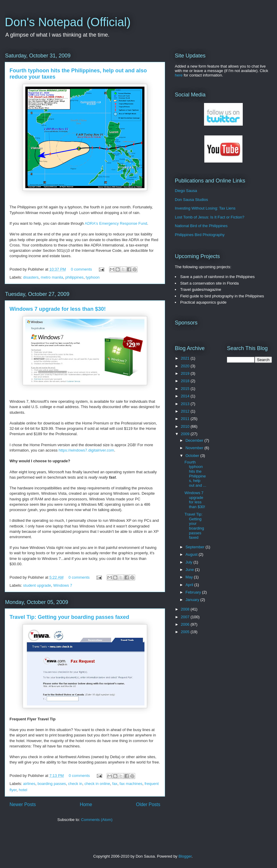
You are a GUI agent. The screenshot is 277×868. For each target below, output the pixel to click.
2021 (186, 358)
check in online (97, 784)
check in (75, 784)
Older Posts (148, 804)
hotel (23, 790)
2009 (186, 434)
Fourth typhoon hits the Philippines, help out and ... (195, 474)
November (195, 448)
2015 (186, 389)
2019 (186, 373)
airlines (29, 784)
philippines (74, 277)
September (196, 547)
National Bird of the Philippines (201, 226)
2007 (186, 617)
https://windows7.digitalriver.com (86, 450)
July (190, 562)
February (194, 592)
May (190, 577)
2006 (186, 624)
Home (86, 804)
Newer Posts (23, 804)
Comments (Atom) (97, 820)
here (179, 75)
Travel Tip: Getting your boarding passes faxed (69, 617)
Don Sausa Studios (191, 200)
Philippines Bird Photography (200, 235)
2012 (186, 411)
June (190, 570)
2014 (186, 396)
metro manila (52, 277)
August (192, 554)
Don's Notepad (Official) (68, 22)
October (193, 456)
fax (115, 784)
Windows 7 (63, 585)
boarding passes (52, 784)
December (195, 440)
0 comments (81, 269)
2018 (186, 381)
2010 (186, 426)
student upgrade (37, 585)
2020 (186, 366)
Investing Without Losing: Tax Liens (205, 208)
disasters (31, 277)
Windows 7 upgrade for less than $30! (58, 309)
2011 (186, 419)
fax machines (131, 784)
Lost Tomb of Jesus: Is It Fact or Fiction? (210, 217)
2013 (186, 404)
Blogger (185, 856)
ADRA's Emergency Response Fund (116, 223)
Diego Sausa (186, 191)
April (190, 585)
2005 (186, 632)
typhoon (93, 277)
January (193, 600)
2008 (186, 609)
